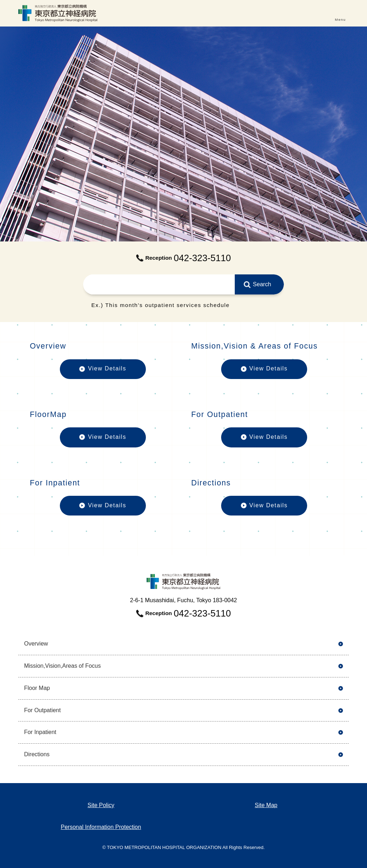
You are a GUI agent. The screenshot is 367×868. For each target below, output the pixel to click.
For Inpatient (40, 732)
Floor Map (37, 688)
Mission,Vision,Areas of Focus (62, 666)
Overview (36, 644)
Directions (37, 754)
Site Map (266, 805)
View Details (103, 372)
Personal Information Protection (101, 827)
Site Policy (101, 805)
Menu (340, 20)
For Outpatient (42, 710)
